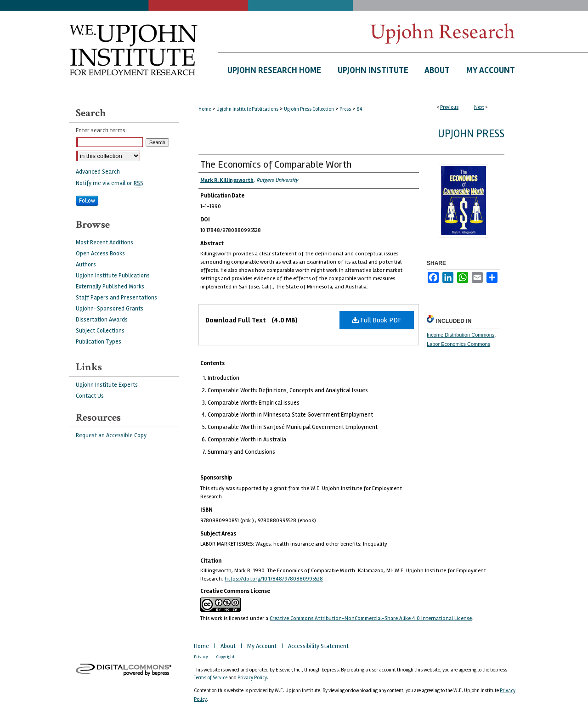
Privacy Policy (252, 678)
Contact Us (90, 396)
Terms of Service (211, 678)
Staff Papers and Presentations (116, 298)
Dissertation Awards (102, 320)
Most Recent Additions (105, 243)
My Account (263, 646)
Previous (449, 107)
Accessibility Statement (318, 646)
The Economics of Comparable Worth (276, 164)
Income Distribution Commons (461, 335)
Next (479, 107)
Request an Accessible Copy (111, 435)
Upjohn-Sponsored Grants (110, 309)
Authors (86, 265)
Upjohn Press (471, 134)
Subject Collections (100, 331)
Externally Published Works (110, 287)
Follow (87, 201)
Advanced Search (98, 172)
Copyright (226, 657)
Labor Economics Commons (458, 344)
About (229, 646)
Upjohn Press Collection (309, 109)
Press (345, 109)
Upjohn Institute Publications (247, 109)
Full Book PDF (377, 320)
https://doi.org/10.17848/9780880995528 (274, 579)
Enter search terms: (101, 130)
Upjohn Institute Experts (107, 385)
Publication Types (99, 342)
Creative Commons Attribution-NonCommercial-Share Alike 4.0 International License (371, 618)
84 (359, 109)
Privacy (201, 657)
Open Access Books (100, 254)
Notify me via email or (110, 183)
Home (205, 109)
